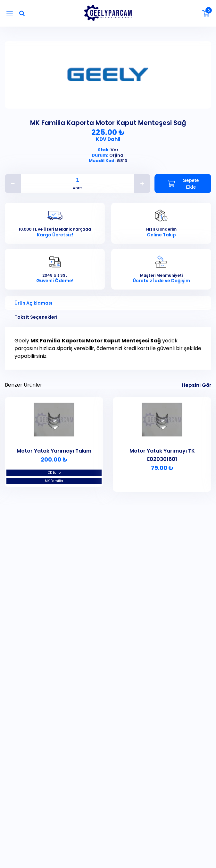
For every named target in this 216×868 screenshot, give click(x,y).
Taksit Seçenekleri (36, 317)
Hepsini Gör (196, 385)
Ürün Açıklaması (33, 303)
